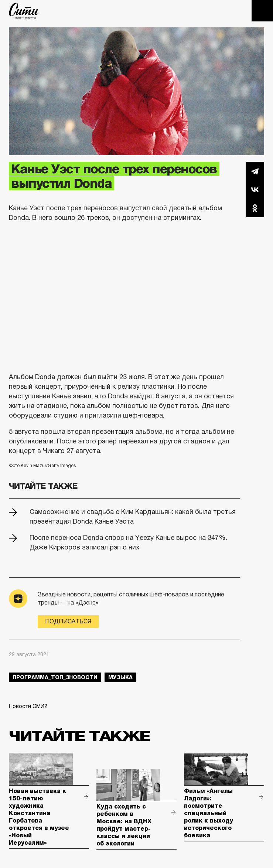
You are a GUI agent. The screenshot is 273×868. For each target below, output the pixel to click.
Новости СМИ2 (28, 706)
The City (24, 11)
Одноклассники (255, 208)
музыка (120, 677)
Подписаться (68, 621)
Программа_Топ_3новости (55, 677)
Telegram (255, 171)
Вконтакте (255, 190)
